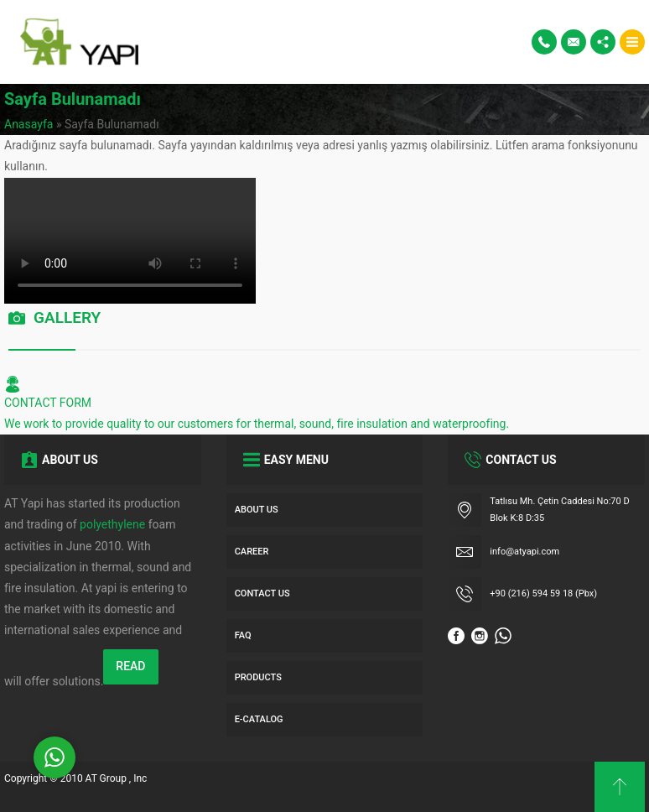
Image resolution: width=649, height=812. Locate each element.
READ (130, 666)
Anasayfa (29, 124)
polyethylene (112, 524)
